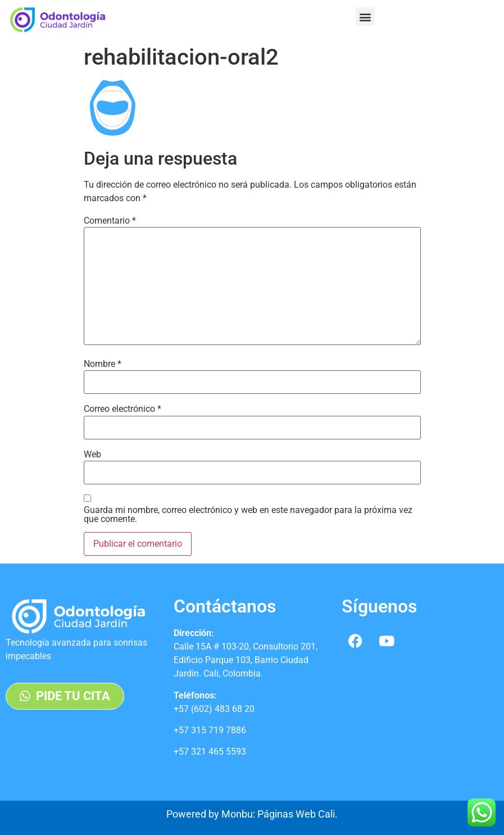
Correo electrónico (122, 409)
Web (92, 455)
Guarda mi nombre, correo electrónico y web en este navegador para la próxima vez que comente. (248, 515)
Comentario (110, 221)
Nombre (103, 364)
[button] (365, 17)
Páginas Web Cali (296, 814)
